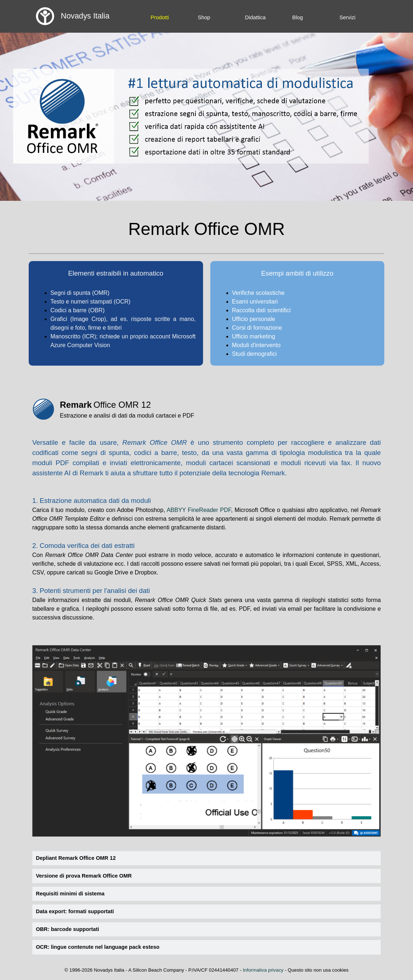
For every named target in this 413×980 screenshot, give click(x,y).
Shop (204, 17)
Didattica (256, 17)
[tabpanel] (116, 309)
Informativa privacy (263, 970)
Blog (298, 17)
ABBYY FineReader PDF (199, 510)
